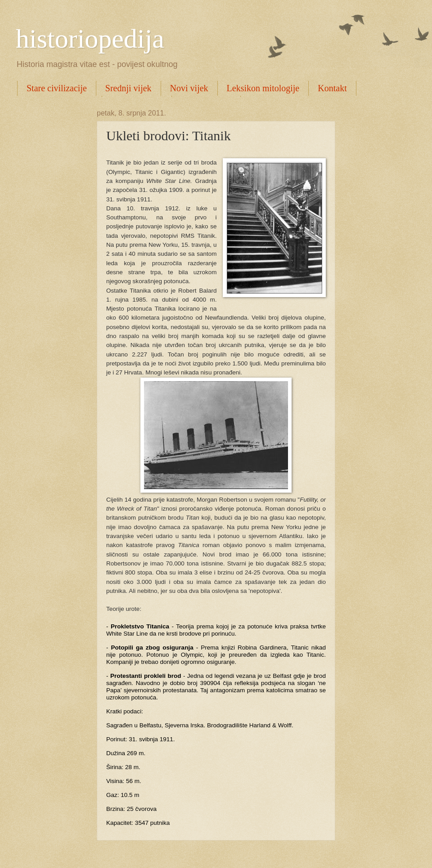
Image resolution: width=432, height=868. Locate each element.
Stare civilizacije (57, 88)
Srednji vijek (128, 88)
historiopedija (90, 39)
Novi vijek (189, 88)
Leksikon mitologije (263, 88)
